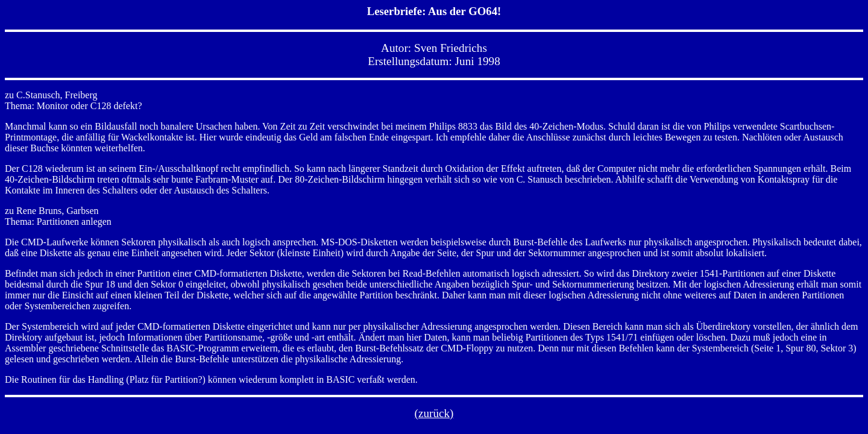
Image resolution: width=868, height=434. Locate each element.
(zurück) (434, 413)
